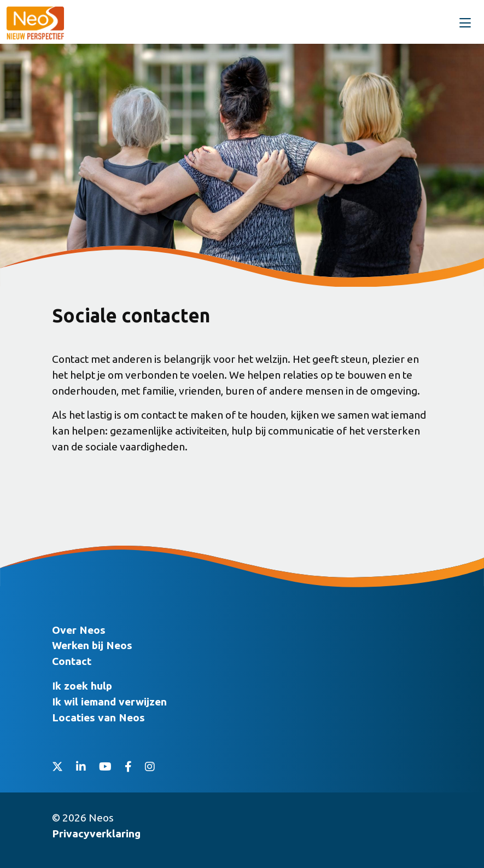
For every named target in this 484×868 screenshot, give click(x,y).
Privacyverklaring (96, 834)
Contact (72, 661)
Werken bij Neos (92, 645)
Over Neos (79, 630)
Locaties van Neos (98, 717)
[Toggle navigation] (465, 23)
